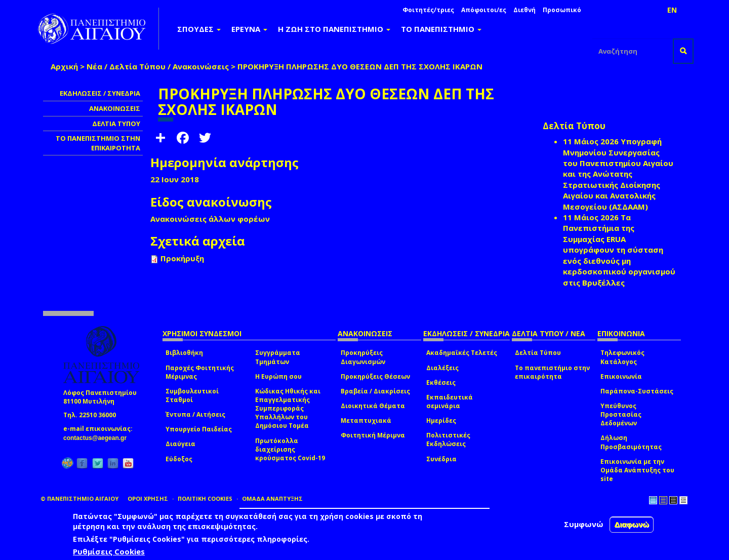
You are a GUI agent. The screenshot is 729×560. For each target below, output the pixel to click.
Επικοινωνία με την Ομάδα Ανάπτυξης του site (637, 470)
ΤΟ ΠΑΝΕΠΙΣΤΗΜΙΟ (441, 29)
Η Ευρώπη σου (278, 376)
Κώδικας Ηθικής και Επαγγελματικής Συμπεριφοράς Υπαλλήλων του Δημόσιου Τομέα (288, 409)
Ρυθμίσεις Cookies (109, 551)
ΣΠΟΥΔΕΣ (199, 29)
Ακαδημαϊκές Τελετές (462, 353)
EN (672, 10)
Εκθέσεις (441, 383)
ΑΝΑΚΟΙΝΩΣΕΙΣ (115, 108)
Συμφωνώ (584, 524)
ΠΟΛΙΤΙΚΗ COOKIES (205, 498)
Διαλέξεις (442, 368)
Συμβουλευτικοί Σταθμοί (192, 395)
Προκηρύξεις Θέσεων (375, 376)
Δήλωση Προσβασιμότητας (631, 442)
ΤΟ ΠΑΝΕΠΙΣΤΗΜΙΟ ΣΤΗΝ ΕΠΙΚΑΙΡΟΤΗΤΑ (98, 143)
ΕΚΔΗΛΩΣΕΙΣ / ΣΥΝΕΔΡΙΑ (100, 93)
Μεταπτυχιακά (366, 421)
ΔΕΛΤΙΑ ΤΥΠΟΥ (116, 124)
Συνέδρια (441, 459)
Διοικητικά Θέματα (373, 406)
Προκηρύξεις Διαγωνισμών (363, 357)
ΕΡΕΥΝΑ (249, 29)
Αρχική (64, 66)
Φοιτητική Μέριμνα (373, 435)
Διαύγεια (180, 444)
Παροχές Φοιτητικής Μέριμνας (200, 372)
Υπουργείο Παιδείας (199, 429)
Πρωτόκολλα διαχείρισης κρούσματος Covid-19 (290, 449)
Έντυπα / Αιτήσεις (195, 414)
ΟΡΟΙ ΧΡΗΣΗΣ (148, 498)
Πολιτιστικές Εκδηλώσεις (448, 439)
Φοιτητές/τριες (428, 10)
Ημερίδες (441, 421)
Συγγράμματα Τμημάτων (278, 357)
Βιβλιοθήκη (184, 353)
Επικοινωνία (621, 376)
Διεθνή (524, 10)
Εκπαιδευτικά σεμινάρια (450, 402)
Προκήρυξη (182, 258)
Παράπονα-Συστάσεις (637, 391)
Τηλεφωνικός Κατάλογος (622, 357)
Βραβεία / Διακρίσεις (375, 391)
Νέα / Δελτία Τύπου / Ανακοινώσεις (158, 66)
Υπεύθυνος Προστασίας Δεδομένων (621, 414)
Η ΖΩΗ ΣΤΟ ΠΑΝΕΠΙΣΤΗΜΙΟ (334, 29)
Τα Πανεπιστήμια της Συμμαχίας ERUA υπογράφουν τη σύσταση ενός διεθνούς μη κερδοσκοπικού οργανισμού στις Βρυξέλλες (619, 250)
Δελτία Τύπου (538, 353)
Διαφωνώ (632, 524)
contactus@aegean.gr (98, 438)
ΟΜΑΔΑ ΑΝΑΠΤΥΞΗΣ (272, 498)
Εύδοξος (179, 459)
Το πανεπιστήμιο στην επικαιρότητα (552, 372)
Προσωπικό (562, 10)
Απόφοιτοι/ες (484, 10)
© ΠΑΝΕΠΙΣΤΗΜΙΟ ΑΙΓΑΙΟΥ (79, 498)
